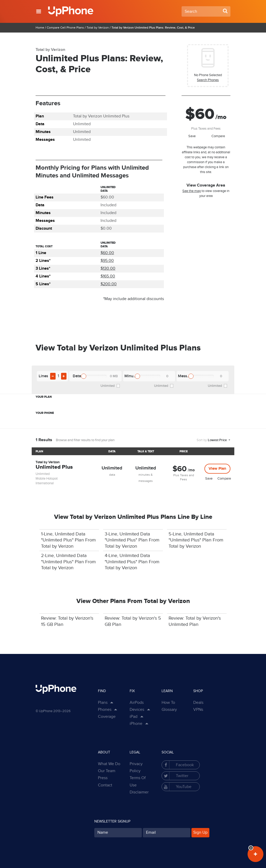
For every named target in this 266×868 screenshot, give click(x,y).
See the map (192, 191)
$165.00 (108, 276)
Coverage (107, 717)
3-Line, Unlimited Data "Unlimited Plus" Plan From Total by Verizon (132, 540)
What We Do (109, 764)
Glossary (169, 710)
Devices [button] (137, 710)
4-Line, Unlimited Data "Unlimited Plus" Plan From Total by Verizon (132, 562)
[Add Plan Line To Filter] (64, 376)
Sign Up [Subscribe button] (200, 833)
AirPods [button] (137, 703)
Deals (198, 703)
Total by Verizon (98, 28)
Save (192, 136)
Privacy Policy (136, 767)
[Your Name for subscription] (118, 833)
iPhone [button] (136, 724)
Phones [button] (105, 710)
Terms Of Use (138, 781)
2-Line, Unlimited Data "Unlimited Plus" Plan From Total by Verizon (68, 562)
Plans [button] (103, 703)
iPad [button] (134, 717)
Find (102, 691)
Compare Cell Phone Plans (65, 28)
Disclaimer (139, 792)
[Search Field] (206, 11)
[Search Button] (225, 11)
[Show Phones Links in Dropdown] (115, 710)
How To (168, 703)
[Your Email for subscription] (167, 833)
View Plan (217, 469)
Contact (105, 785)
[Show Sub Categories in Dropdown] (148, 710)
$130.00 (108, 269)
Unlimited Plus (54, 467)
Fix (132, 691)
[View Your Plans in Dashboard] (255, 854)
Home (40, 28)
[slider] (84, 376)
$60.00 (107, 253)
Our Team (107, 771)
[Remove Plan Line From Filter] (53, 376)
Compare (218, 136)
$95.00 (107, 261)
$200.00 (109, 284)
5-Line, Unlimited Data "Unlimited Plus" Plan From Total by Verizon (196, 540)
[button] (38, 11)
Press (103, 778)
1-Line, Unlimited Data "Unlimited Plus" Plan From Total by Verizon (68, 540)
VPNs (198, 710)
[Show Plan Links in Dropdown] (111, 703)
